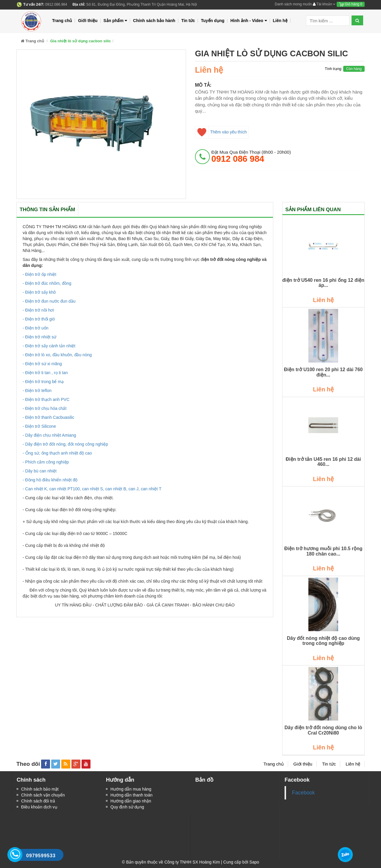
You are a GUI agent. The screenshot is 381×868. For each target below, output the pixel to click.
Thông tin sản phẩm (47, 210)
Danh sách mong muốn (293, 4)
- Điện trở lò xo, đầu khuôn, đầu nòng (57, 355)
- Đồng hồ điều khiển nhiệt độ (50, 480)
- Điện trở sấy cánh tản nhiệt (49, 346)
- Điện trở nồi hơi (38, 310)
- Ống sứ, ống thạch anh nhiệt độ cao (57, 453)
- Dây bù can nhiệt (40, 471)
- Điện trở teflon (37, 391)
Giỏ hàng (351, 4)
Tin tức (188, 21)
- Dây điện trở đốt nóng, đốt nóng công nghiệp (65, 444)
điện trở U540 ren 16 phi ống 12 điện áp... (323, 283)
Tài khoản (324, 4)
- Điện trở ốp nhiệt (39, 274)
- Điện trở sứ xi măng (42, 364)
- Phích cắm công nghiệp (46, 462)
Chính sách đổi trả (38, 801)
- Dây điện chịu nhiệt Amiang (49, 435)
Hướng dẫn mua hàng (131, 789)
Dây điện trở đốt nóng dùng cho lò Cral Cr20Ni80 (323, 730)
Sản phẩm (115, 21)
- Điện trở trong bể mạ (43, 382)
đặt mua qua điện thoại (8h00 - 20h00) (251, 156)
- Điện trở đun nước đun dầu (49, 301)
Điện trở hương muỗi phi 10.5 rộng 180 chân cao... (323, 551)
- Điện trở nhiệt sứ (39, 337)
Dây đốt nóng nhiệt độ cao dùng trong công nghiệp (323, 641)
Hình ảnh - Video (249, 21)
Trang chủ (62, 21)
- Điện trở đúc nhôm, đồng (47, 283)
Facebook (303, 793)
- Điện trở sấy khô (39, 292)
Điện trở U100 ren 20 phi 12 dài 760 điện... (323, 372)
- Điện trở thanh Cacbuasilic (48, 417)
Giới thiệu (88, 21)
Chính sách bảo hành (154, 21)
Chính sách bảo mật (40, 789)
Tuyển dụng (213, 21)
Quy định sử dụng (127, 807)
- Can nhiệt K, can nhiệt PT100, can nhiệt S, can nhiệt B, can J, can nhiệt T (92, 489)
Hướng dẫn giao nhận (131, 801)
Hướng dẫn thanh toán (131, 795)
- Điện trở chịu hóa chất (44, 408)
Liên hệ (280, 21)
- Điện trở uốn (35, 328)
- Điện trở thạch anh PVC (46, 399)
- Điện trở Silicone (39, 426)
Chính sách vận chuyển (43, 795)
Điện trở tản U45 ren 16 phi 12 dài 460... (323, 462)
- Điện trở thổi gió (39, 319)
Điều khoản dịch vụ (39, 807)
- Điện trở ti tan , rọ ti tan (45, 373)
